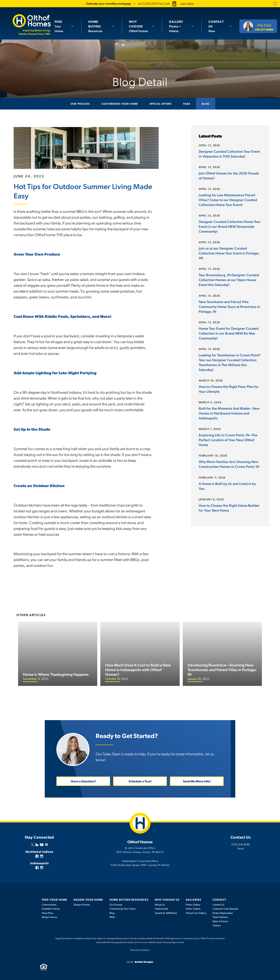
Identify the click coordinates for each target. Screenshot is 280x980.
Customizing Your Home (120, 103)
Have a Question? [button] (83, 781)
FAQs (187, 103)
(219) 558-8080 (241, 844)
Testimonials (161, 909)
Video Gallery (193, 909)
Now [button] (217, 24)
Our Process (80, 103)
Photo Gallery (193, 904)
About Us (160, 904)
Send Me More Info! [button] (197, 781)
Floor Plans (48, 913)
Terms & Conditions (140, 950)
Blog (206, 103)
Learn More (187, 4)
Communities (49, 904)
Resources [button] (99, 24)
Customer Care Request (225, 909)
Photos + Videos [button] (179, 24)
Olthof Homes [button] (140, 26)
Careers (217, 925)
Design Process (82, 904)
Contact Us (218, 904)
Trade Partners (220, 917)
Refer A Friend (220, 921)
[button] (275, 4)
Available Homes (51, 909)
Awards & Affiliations (166, 913)
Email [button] (241, 848)
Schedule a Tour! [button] (140, 781)
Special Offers (161, 103)
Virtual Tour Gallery (196, 913)
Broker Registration (223, 913)
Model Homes (49, 917)
